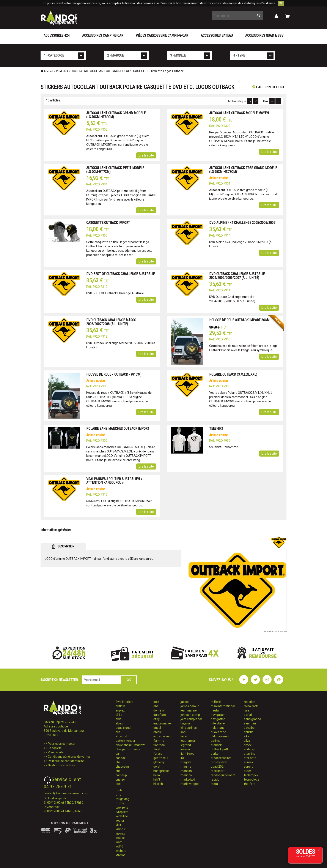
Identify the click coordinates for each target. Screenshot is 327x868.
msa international (223, 706)
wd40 (119, 846)
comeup (121, 775)
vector (120, 821)
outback (216, 745)
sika (247, 736)
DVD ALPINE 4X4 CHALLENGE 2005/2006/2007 (242, 223)
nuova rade (218, 732)
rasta (214, 784)
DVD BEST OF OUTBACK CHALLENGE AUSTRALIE (120, 274)
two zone (122, 808)
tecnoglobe (252, 779)
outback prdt (219, 749)
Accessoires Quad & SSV (264, 36)
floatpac (159, 745)
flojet (157, 749)
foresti (158, 754)
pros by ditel (219, 762)
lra (182, 758)
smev (248, 745)
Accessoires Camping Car (103, 36)
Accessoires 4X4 (57, 36)
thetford (250, 784)
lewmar (186, 749)
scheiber (250, 728)
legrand (186, 745)
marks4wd (188, 779)
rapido (215, 779)
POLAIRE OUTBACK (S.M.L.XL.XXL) (233, 374)
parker (215, 754)
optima (216, 741)
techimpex (251, 775)
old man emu (220, 736)
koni (183, 732)
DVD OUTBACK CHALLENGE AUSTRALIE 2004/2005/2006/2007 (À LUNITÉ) (237, 276)
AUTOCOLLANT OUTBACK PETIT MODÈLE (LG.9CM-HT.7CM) (115, 170)
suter (248, 771)
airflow (120, 706)
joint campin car (191, 719)
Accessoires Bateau (217, 36)
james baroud (190, 706)
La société (55, 748)
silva (247, 741)
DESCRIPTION (63, 547)
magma (186, 767)
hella (157, 775)
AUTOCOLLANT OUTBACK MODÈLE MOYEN (239, 113)
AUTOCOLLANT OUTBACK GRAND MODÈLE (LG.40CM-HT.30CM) (116, 115)
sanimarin (251, 723)
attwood (121, 736)
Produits (61, 71)
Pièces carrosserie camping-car (162, 36)
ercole (158, 732)
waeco (120, 838)
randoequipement (223, 775)
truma (120, 803)
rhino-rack (251, 706)
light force (187, 754)
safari (248, 715)
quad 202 (217, 767)
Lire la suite (146, 155)
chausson (122, 767)
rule (247, 710)
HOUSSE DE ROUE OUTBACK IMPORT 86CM (239, 320)
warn (119, 842)
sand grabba (252, 719)
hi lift (157, 779)
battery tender (125, 741)
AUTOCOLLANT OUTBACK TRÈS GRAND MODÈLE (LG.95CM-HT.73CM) (243, 170)
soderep (250, 749)
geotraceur (161, 758)
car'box (121, 758)
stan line (250, 754)
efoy (156, 719)
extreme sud (162, 736)
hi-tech (158, 784)
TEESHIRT (216, 429)
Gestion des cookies (61, 765)
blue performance (128, 749)
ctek (119, 784)
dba (156, 706)
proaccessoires (221, 758)
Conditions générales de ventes (69, 757)
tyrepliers (122, 812)
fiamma (159, 741)
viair (118, 825)
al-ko (119, 715)
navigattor (218, 715)
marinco (186, 775)
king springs (189, 728)
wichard (121, 851)
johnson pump (190, 715)
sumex (249, 762)
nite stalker (218, 723)
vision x (121, 829)
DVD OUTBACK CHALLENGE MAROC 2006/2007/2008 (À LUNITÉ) (111, 322)
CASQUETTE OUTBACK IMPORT (108, 223)
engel (157, 728)
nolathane (218, 728)
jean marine (189, 710)
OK (281, 3)
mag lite (186, 762)
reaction (250, 702)
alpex (119, 723)
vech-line (122, 816)
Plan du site (56, 752)
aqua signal (123, 728)
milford (216, 702)
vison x (120, 833)
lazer (184, 736)
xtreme (121, 855)
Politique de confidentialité (66, 761)
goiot (157, 767)
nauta (215, 710)
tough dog (123, 799)
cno (118, 771)
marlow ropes (190, 784)
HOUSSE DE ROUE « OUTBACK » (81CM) (114, 374)
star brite (250, 758)
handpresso (161, 771)
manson (186, 771)
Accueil (47, 71)
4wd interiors (124, 702)
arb (118, 732)
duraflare (160, 715)
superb (249, 767)
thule (119, 790)
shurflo (249, 732)
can (118, 754)
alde (119, 719)
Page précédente (269, 87)
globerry (159, 762)
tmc (118, 795)
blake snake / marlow (130, 745)
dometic (159, 710)
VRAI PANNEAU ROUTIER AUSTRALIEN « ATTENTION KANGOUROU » (114, 481)
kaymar (186, 723)
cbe (118, 762)
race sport (218, 771)
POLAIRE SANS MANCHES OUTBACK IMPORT (118, 429)
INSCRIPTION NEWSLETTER (59, 680)
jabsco (185, 702)
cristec (120, 779)
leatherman (189, 741)
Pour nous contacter (62, 744)
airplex (120, 710)
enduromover (163, 723)
